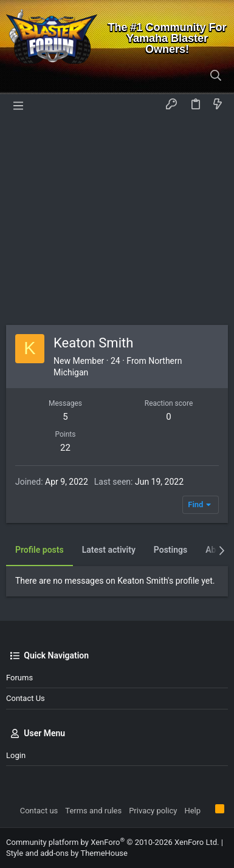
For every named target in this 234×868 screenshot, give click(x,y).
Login (16, 755)
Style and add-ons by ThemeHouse (67, 853)
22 (65, 448)
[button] (18, 104)
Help (192, 811)
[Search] (216, 76)
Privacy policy (153, 811)
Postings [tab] (170, 550)
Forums (19, 678)
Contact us (26, 698)
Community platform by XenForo (112, 842)
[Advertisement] (117, 220)
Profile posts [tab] (40, 550)
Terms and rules (93, 811)
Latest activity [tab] (109, 550)
